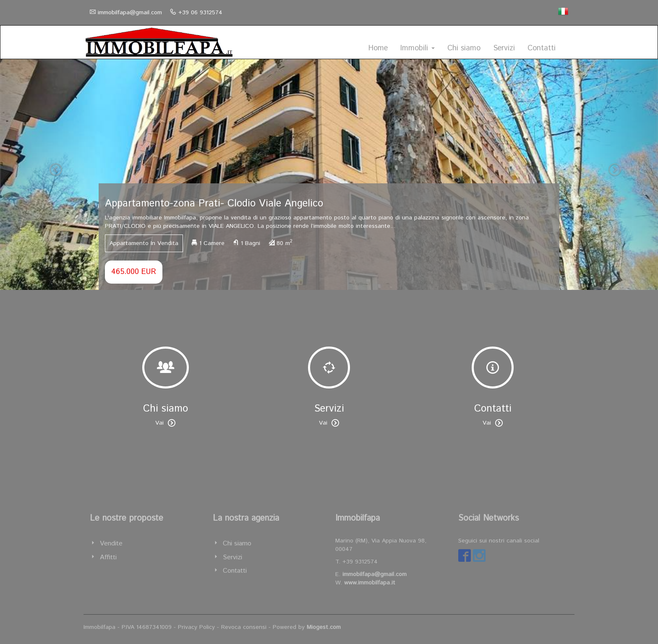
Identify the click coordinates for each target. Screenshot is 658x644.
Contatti (542, 48)
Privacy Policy (196, 627)
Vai (165, 423)
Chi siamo (464, 48)
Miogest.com (324, 627)
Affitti (108, 557)
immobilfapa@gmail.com (130, 13)
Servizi (504, 48)
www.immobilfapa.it (370, 583)
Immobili (418, 48)
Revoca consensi (244, 627)
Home (378, 48)
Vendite (111, 544)
